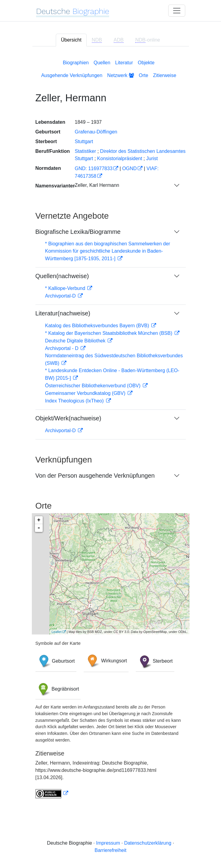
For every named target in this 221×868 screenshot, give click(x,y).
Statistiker (85, 151)
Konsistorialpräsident (120, 158)
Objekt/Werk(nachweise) (68, 418)
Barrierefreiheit (110, 850)
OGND (129, 168)
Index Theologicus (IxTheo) (75, 401)
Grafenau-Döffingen (96, 132)
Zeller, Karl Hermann (97, 185)
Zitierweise (165, 75)
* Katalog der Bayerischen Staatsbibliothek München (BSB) (109, 333)
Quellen (102, 63)
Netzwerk (121, 75)
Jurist (152, 158)
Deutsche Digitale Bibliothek (76, 341)
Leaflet (57, 632)
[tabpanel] (111, 428)
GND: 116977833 (94, 168)
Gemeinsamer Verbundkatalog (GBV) (86, 393)
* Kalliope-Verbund (66, 288)
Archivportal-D (61, 296)
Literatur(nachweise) (63, 313)
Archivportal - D (63, 348)
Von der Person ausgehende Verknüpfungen (95, 476)
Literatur (124, 63)
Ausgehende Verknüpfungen (72, 75)
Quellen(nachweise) (62, 276)
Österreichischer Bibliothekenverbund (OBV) (94, 386)
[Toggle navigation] (177, 11)
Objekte (146, 63)
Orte (144, 75)
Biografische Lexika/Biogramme (78, 232)
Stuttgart (84, 141)
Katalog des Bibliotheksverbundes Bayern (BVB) (98, 326)
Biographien (76, 63)
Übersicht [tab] (71, 40)
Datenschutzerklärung (148, 843)
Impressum (108, 843)
